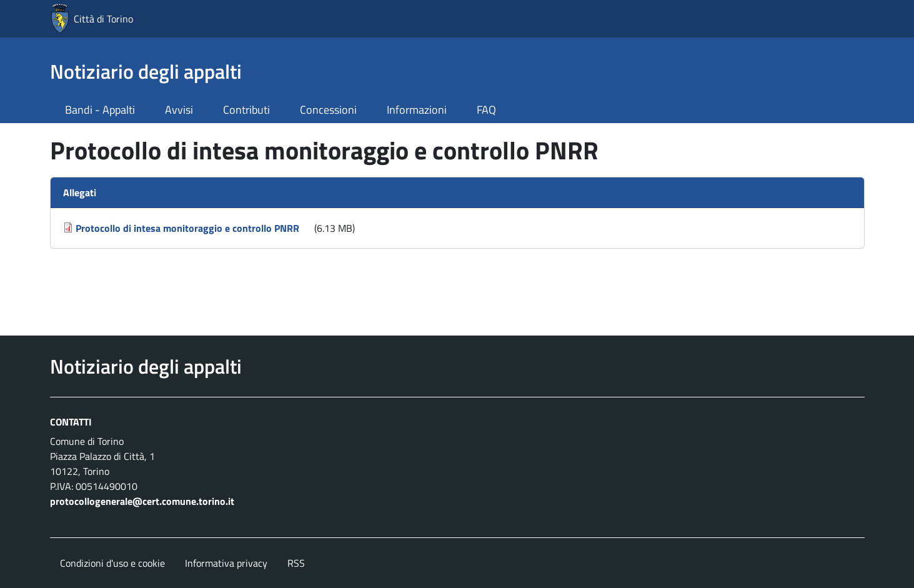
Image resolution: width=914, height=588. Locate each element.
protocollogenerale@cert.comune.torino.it (142, 501)
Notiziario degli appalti (146, 71)
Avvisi (179, 110)
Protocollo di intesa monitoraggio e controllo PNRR (187, 228)
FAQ (486, 110)
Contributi (246, 110)
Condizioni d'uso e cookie (112, 563)
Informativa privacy (226, 563)
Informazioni (417, 110)
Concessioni (328, 110)
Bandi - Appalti (100, 110)
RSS (296, 563)
